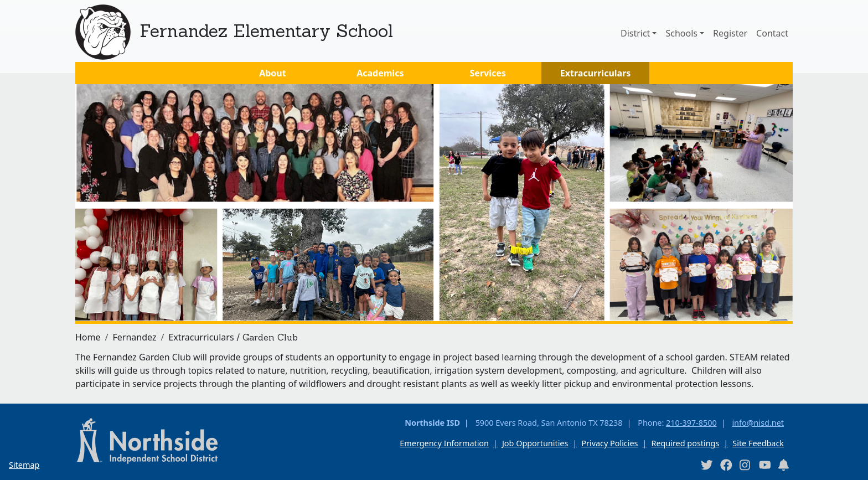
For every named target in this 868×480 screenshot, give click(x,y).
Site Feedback (758, 443)
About (273, 73)
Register (730, 33)
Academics (380, 73)
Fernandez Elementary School (266, 31)
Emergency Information (444, 443)
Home (88, 337)
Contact (772, 33)
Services (488, 73)
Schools (681, 33)
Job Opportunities (535, 443)
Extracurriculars (596, 73)
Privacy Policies (609, 443)
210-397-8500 (691, 423)
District (635, 33)
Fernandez (134, 337)
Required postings (685, 443)
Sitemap (24, 465)
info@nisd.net (758, 423)
